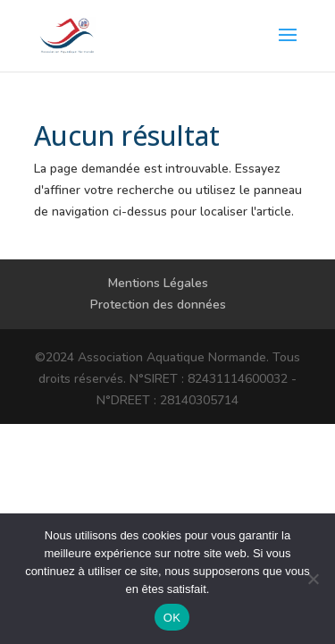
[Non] (313, 579)
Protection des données (158, 305)
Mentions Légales (158, 283)
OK (172, 618)
